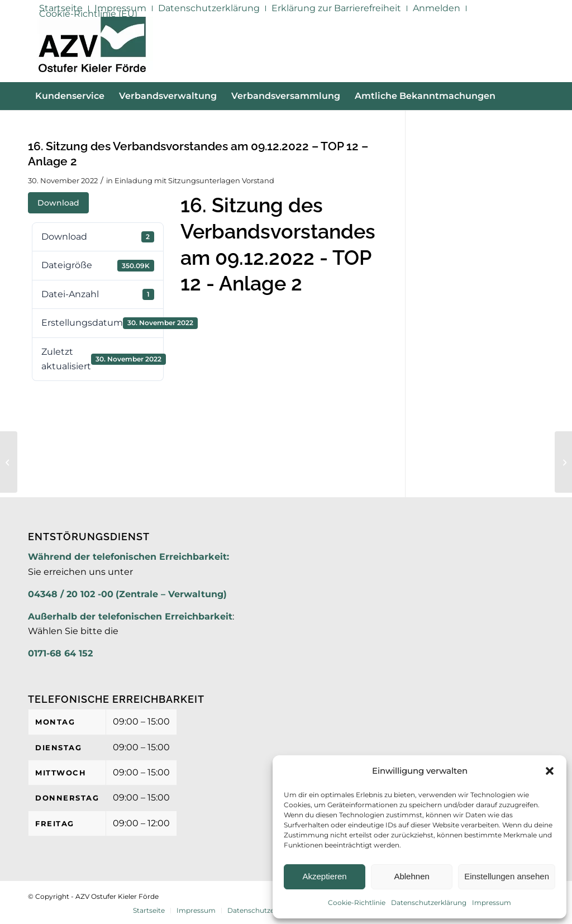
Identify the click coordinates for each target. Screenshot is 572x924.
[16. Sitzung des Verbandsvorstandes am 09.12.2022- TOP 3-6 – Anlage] (563, 462)
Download (58, 203)
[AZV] (92, 49)
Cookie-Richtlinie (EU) (88, 14)
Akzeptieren (324, 876)
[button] (550, 771)
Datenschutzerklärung (429, 902)
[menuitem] (209, 8)
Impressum (492, 902)
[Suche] (537, 124)
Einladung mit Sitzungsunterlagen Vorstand (194, 180)
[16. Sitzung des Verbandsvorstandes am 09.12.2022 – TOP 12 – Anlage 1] (9, 462)
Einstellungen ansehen (507, 876)
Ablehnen (411, 876)
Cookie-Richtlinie (357, 902)
